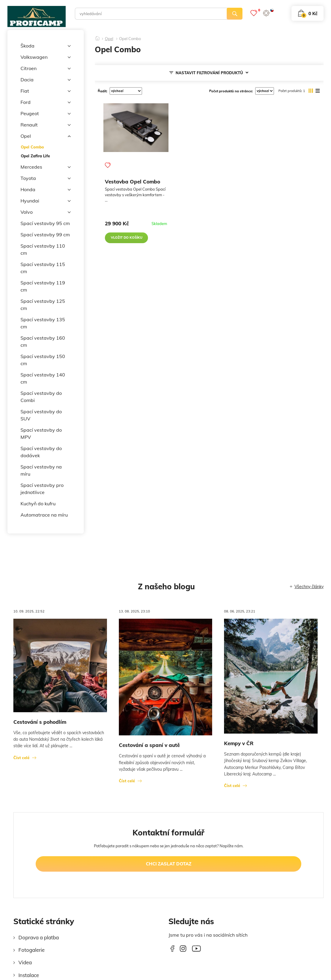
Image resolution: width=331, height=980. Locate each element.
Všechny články (309, 587)
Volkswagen (46, 57)
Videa (25, 962)
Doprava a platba (39, 937)
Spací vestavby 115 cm (43, 268)
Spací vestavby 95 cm (45, 223)
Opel (46, 136)
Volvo (46, 212)
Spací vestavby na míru (41, 470)
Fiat (46, 91)
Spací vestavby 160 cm (43, 341)
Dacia (46, 80)
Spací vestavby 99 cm (45, 235)
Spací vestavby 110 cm (43, 249)
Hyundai (46, 201)
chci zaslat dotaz (169, 864)
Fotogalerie (31, 950)
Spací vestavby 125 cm (43, 305)
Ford (46, 102)
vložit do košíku (127, 238)
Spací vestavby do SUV (41, 415)
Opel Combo (32, 147)
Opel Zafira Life (35, 156)
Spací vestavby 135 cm (43, 323)
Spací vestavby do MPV (41, 433)
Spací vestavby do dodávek (41, 452)
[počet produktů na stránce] (265, 91)
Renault (46, 125)
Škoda (46, 46)
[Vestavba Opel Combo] (136, 128)
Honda (46, 190)
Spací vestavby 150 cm (43, 360)
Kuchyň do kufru (38, 504)
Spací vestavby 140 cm (43, 378)
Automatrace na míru (44, 515)
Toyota (46, 178)
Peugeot (46, 114)
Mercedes (46, 167)
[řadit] (126, 91)
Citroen (46, 69)
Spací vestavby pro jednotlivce (42, 489)
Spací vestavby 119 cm (43, 286)
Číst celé (21, 758)
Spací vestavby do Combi (41, 397)
